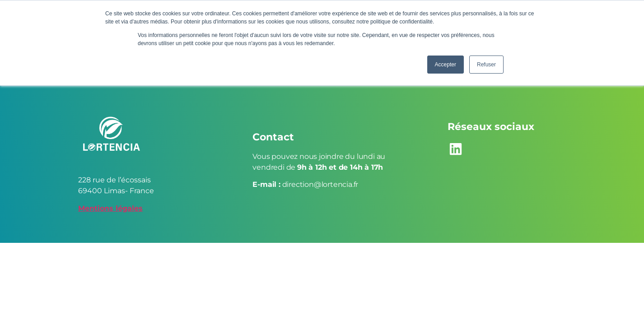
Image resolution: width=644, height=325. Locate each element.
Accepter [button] (446, 65)
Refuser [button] (486, 65)
